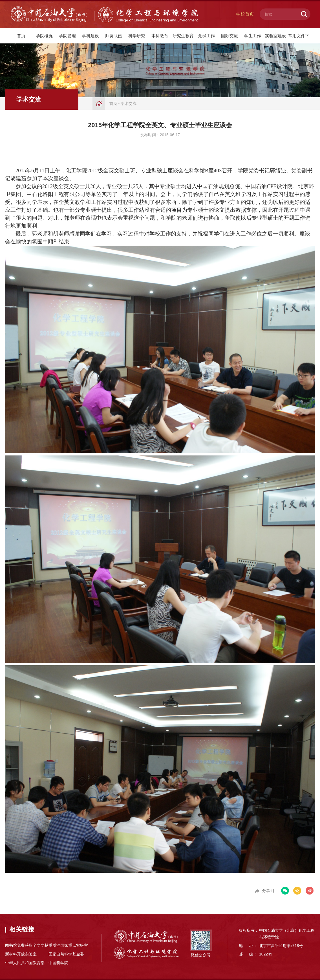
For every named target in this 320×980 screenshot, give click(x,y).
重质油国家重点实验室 (68, 945)
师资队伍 (114, 36)
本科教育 (160, 36)
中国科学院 (58, 963)
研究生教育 (183, 36)
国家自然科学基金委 (66, 954)
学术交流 (129, 103)
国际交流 (229, 36)
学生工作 (253, 36)
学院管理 (67, 36)
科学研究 (137, 36)
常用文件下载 (299, 38)
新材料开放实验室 (21, 954)
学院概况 (44, 36)
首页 (21, 36)
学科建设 (91, 36)
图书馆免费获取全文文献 (27, 945)
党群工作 (206, 36)
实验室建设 (276, 36)
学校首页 (245, 14)
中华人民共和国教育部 (25, 963)
